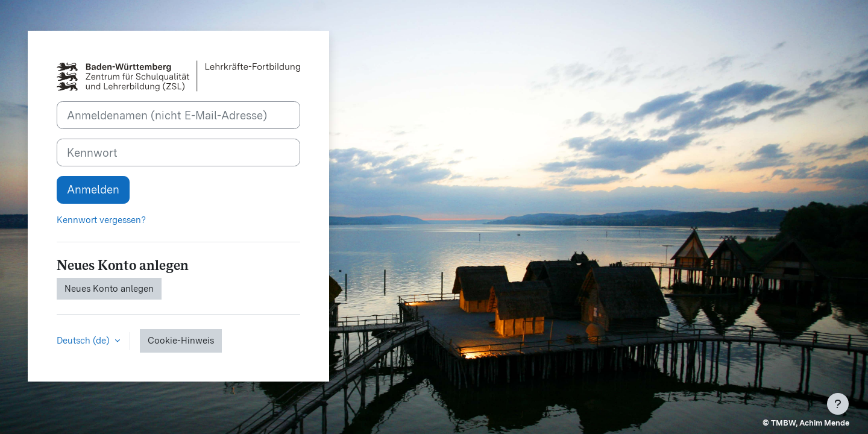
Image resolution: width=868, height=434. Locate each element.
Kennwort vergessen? (101, 220)
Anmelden (93, 190)
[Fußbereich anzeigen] (838, 404)
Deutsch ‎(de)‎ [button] (84, 341)
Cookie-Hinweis (181, 341)
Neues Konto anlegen (109, 289)
